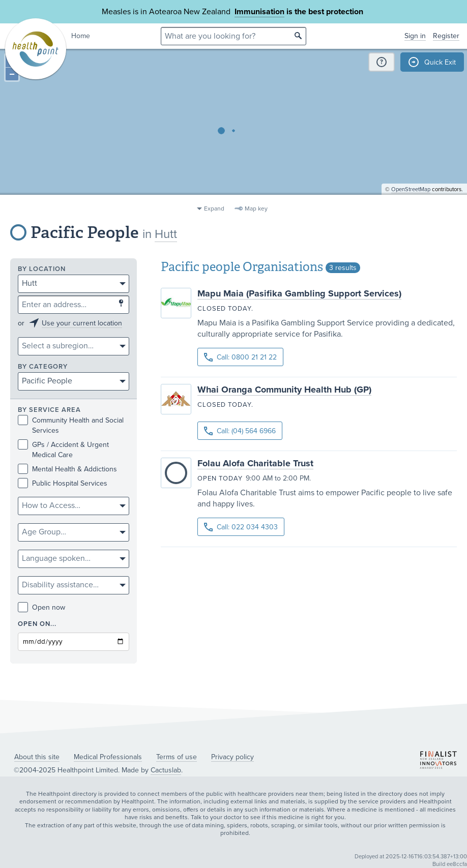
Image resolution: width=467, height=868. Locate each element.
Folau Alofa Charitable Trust (255, 463)
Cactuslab (166, 770)
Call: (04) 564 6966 (240, 431)
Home (81, 36)
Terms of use (177, 757)
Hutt (166, 234)
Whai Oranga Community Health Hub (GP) (284, 390)
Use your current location (82, 323)
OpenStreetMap (411, 196)
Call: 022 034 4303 (241, 527)
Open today (220, 478)
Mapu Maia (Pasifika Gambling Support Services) (299, 293)
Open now (41, 607)
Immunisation (259, 12)
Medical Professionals (108, 757)
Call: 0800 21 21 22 (240, 357)
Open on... (37, 624)
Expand (214, 208)
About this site (37, 757)
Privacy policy (232, 757)
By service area (49, 410)
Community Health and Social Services (71, 425)
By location (42, 269)
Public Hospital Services (63, 483)
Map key (256, 208)
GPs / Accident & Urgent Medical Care (63, 450)
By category (43, 367)
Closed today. (225, 309)
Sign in (415, 36)
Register (446, 36)
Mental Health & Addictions (67, 469)
